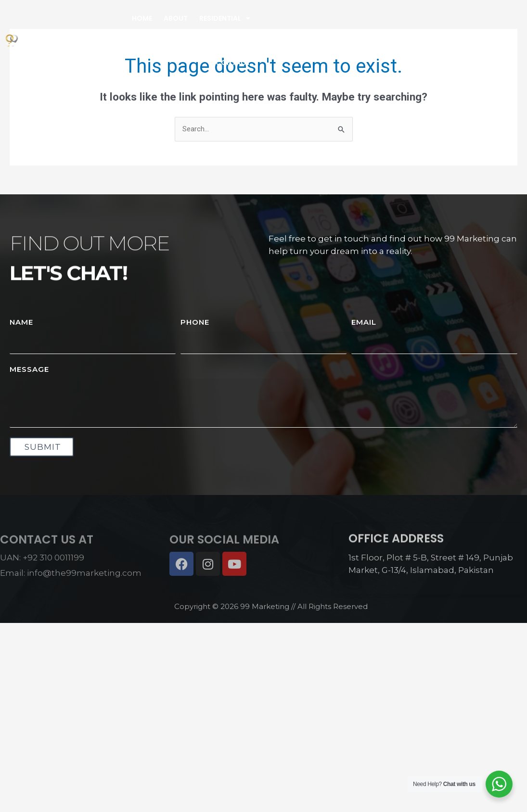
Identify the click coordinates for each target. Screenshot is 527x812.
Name (21, 322)
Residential (225, 18)
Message (29, 369)
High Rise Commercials (107, 40)
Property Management (208, 40)
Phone (195, 322)
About (176, 18)
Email (364, 322)
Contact (233, 63)
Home (142, 18)
